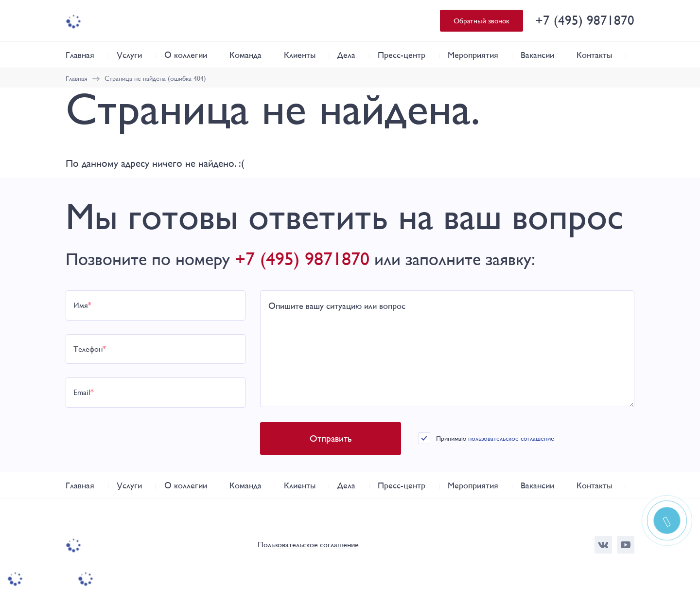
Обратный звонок (481, 21)
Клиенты (300, 55)
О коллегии (186, 55)
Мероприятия (473, 55)
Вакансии (537, 55)
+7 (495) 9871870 (585, 20)
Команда (245, 55)
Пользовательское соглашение (308, 545)
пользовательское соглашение (511, 438)
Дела (346, 55)
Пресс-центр (402, 55)
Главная (80, 55)
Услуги (129, 55)
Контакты (594, 55)
